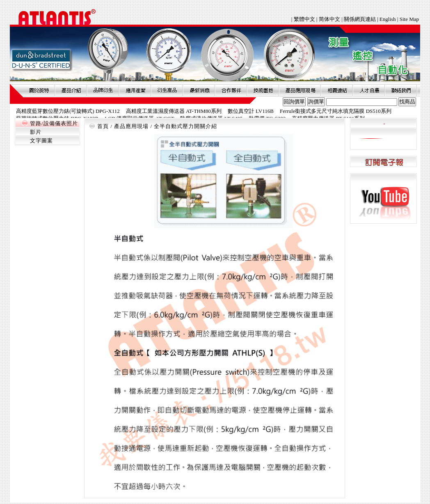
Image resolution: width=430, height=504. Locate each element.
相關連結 (337, 90)
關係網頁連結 (360, 19)
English (388, 19)
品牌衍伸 (103, 90)
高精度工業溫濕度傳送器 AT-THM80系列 (174, 111)
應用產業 (135, 90)
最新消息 (199, 90)
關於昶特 (39, 90)
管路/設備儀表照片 (54, 123)
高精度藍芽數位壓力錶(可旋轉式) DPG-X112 (68, 111)
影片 (36, 132)
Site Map (409, 19)
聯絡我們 (401, 90)
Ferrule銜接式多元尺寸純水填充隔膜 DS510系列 (336, 111)
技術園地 (263, 90)
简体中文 (329, 19)
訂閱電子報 (383, 162)
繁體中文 (305, 19)
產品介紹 (71, 90)
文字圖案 (41, 141)
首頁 (103, 126)
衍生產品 (167, 90)
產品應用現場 (300, 90)
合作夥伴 (231, 90)
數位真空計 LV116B (251, 111)
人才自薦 (369, 90)
